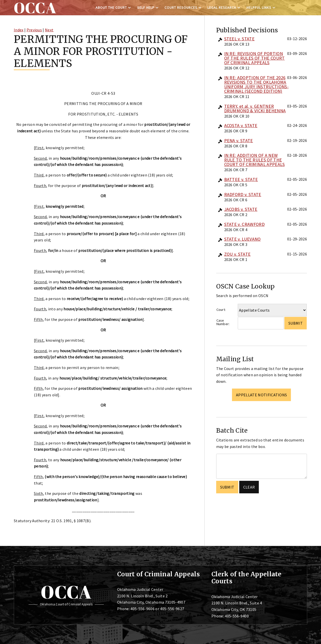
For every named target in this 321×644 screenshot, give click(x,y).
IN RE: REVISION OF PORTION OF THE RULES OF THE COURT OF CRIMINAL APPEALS (255, 58)
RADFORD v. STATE (243, 194)
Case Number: (223, 322)
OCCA (66, 592)
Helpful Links (259, 8)
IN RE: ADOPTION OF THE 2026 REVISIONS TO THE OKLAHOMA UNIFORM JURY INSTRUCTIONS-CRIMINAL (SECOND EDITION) (256, 84)
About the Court (111, 8)
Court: (221, 310)
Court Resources (181, 8)
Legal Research (222, 8)
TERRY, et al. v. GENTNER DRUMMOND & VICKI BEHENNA (255, 108)
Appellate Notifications (261, 395)
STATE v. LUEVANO (243, 239)
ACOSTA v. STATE (241, 125)
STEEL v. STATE (239, 39)
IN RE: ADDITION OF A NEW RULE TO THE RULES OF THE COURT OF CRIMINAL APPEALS (255, 160)
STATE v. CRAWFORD (244, 224)
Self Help (146, 8)
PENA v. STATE (239, 141)
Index (19, 30)
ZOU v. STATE (237, 254)
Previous (34, 30)
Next (49, 30)
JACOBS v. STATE (241, 209)
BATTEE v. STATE (241, 179)
